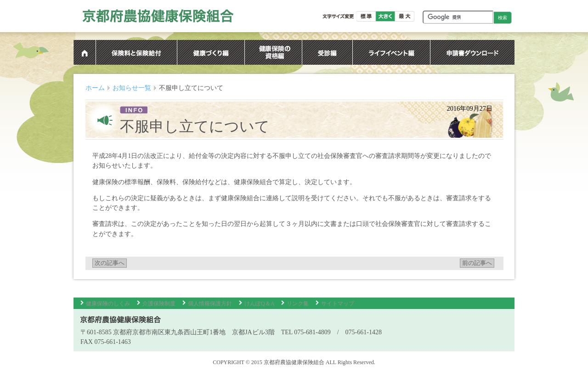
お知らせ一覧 (132, 88)
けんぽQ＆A (259, 304)
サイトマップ (338, 304)
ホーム (95, 88)
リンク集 (298, 304)
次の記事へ (110, 263)
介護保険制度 (159, 304)
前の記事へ (477, 263)
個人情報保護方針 (210, 304)
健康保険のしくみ (108, 304)
